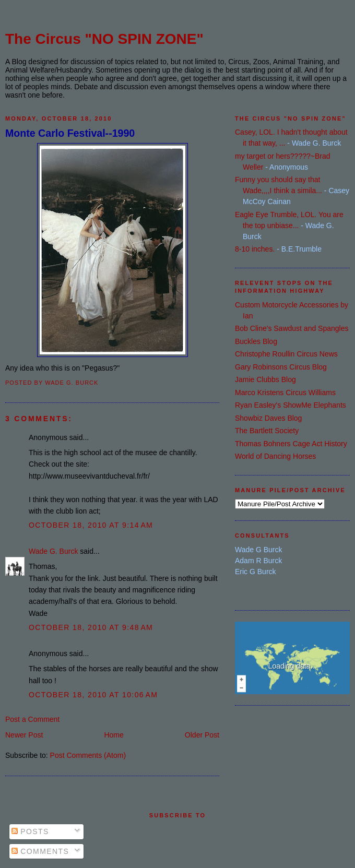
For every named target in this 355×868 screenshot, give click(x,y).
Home (114, 735)
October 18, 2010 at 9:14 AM (91, 525)
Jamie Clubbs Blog (265, 379)
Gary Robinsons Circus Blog (281, 367)
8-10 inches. (255, 249)
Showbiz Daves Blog (268, 418)
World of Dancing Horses (275, 456)
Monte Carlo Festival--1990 (70, 133)
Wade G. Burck (53, 551)
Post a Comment (32, 719)
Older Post (202, 735)
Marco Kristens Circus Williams (285, 393)
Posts (30, 831)
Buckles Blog (256, 341)
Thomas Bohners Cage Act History (291, 444)
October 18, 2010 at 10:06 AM (93, 695)
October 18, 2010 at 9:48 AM (91, 627)
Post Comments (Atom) (88, 755)
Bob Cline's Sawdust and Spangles (292, 328)
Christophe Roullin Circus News (286, 354)
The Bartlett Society (267, 431)
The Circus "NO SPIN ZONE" (104, 39)
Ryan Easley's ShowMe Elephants (291, 405)
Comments (40, 851)
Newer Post (24, 735)
